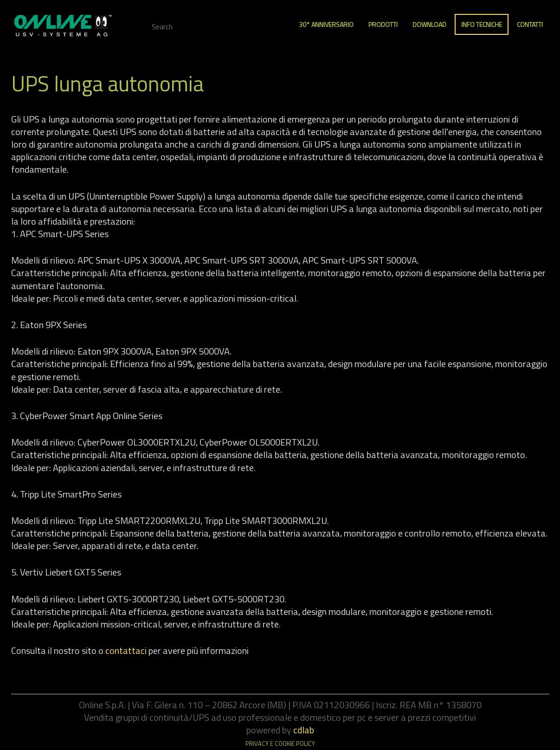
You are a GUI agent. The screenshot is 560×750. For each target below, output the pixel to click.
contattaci (126, 650)
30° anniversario (326, 24)
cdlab (304, 730)
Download (429, 24)
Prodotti (383, 24)
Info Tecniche (482, 24)
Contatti (530, 24)
